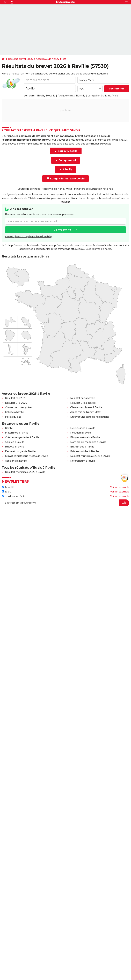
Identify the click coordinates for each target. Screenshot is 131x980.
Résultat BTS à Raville (83, 403)
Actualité (8, 487)
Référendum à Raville (83, 461)
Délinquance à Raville (83, 428)
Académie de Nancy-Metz (51, 59)
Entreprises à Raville (82, 447)
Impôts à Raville (14, 447)
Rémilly (81, 96)
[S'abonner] (65, 503)
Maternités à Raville (17, 433)
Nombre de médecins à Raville (88, 442)
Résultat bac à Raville (83, 398)
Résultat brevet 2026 (20, 59)
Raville (9, 428)
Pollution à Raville (81, 433)
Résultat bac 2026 (16, 398)
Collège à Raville (14, 412)
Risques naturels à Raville (85, 437)
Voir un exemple (120, 487)
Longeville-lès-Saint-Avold (103, 96)
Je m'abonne (63, 230)
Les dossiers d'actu (14, 496)
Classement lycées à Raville (86, 407)
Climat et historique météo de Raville (27, 456)
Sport (6, 492)
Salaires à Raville (15, 442)
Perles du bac (13, 417)
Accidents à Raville (16, 461)
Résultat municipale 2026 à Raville (90, 456)
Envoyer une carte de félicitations (90, 417)
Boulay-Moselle (46, 96)
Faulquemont (66, 96)
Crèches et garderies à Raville (22, 437)
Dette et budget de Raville (20, 451)
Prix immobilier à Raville (85, 451)
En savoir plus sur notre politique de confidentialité (28, 237)
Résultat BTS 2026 (16, 403)
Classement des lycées (19, 407)
